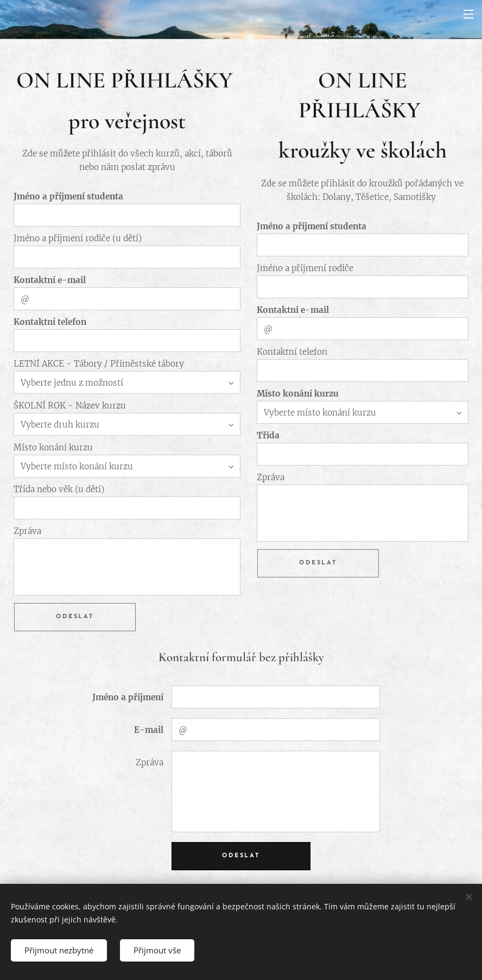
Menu (468, 14)
